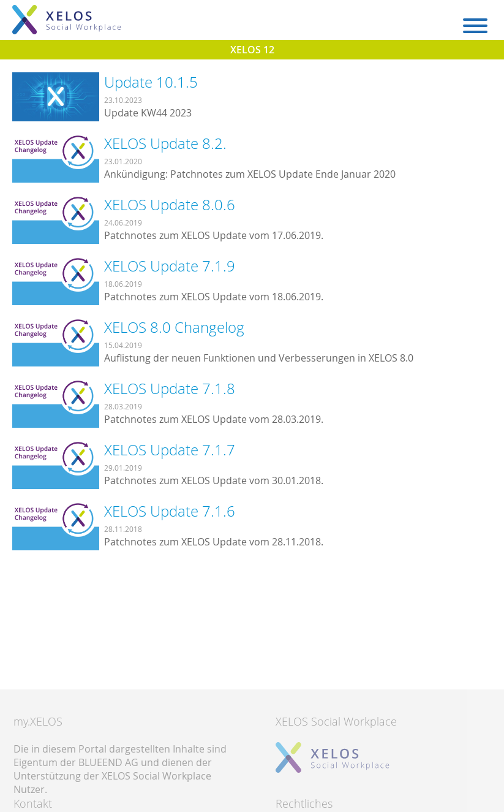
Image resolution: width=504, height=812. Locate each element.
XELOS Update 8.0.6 (170, 205)
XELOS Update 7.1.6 (170, 511)
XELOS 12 (252, 50)
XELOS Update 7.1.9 (170, 266)
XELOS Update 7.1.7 (170, 450)
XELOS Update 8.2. (165, 143)
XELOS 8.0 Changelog (174, 327)
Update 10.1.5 (151, 82)
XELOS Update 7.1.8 (170, 389)
